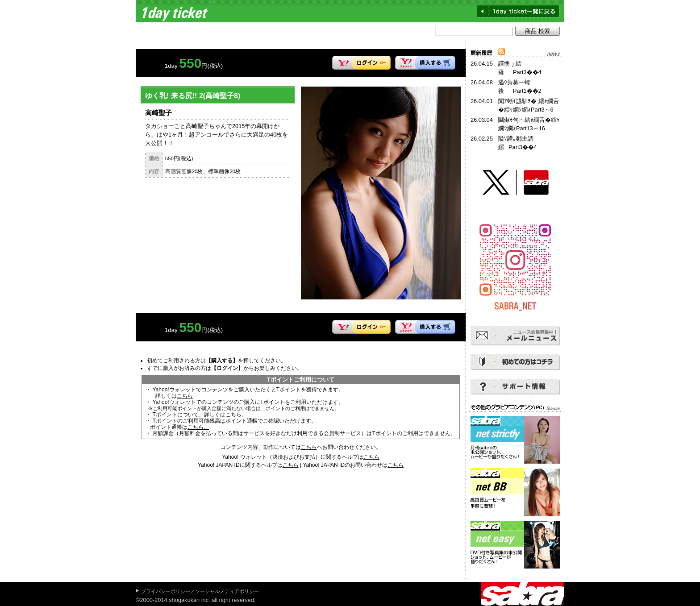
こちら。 (236, 415)
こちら (185, 396)
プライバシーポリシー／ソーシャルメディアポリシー (200, 591)
